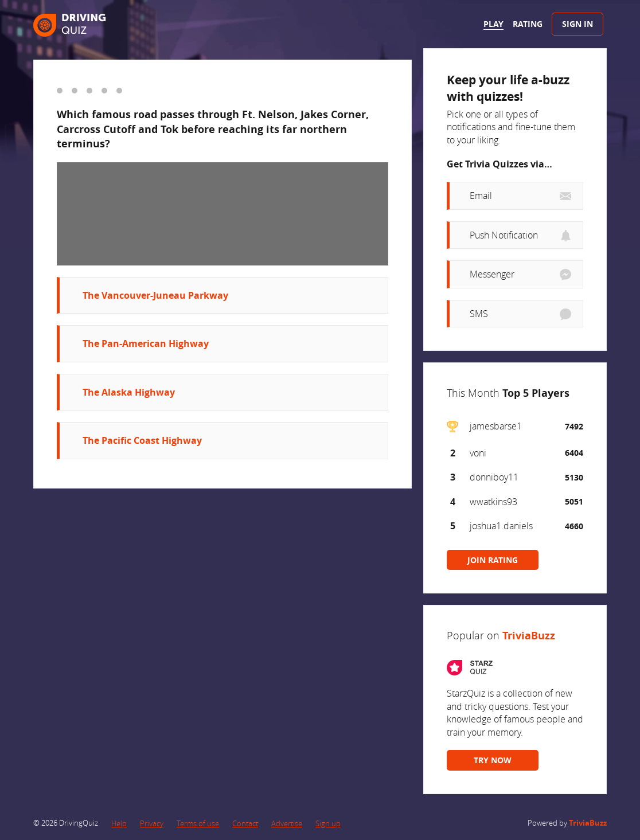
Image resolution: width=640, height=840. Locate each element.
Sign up (328, 823)
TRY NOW (493, 760)
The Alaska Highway (129, 392)
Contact (245, 823)
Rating (528, 24)
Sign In (577, 24)
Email (481, 196)
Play (493, 24)
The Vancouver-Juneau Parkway (155, 295)
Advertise (287, 823)
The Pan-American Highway (146, 343)
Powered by (567, 823)
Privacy (152, 823)
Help (119, 823)
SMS (479, 314)
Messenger (492, 274)
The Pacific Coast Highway (142, 440)
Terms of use (198, 823)
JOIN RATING (493, 560)
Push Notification (504, 235)
